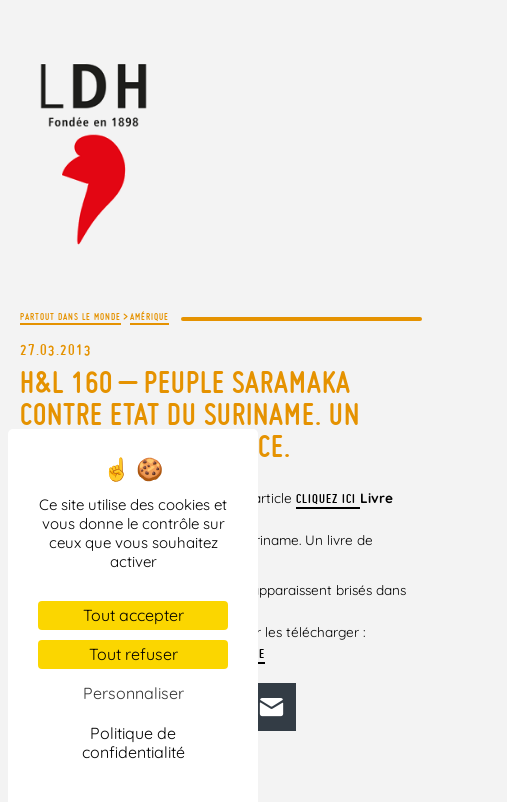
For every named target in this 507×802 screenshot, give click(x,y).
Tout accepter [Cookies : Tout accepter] (133, 615)
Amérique (149, 316)
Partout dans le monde (70, 316)
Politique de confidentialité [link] (133, 742)
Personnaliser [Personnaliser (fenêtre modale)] (133, 693)
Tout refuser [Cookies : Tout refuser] (133, 654)
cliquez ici (328, 498)
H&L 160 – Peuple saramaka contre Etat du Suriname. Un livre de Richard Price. (190, 414)
